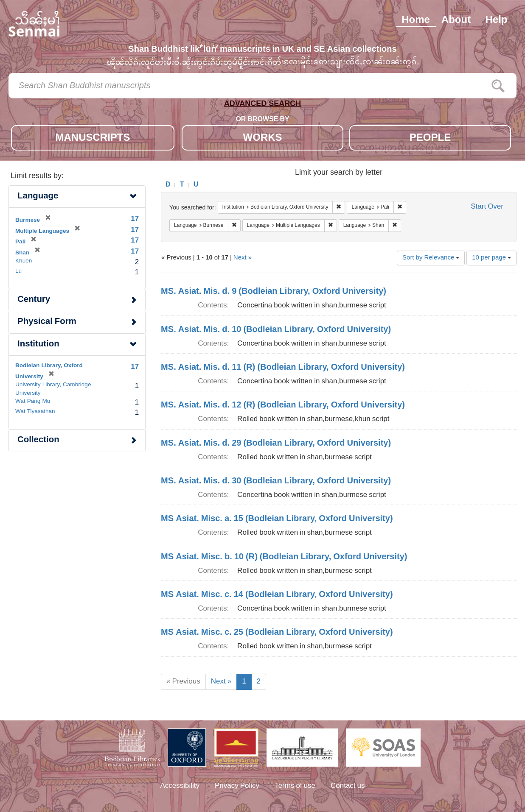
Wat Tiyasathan (35, 412)
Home (416, 20)
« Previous (183, 682)
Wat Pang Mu (33, 402)
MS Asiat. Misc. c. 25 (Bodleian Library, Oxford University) (277, 633)
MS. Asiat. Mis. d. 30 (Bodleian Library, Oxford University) (276, 481)
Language (38, 197)
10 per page (491, 258)
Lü (18, 271)
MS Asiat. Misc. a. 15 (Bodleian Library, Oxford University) (277, 519)
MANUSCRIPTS (93, 138)
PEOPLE (430, 138)
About (456, 20)
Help (496, 20)
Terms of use (295, 786)
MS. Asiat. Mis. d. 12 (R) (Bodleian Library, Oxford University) (283, 405)
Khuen (24, 261)
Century (34, 300)
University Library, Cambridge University (53, 389)
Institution (38, 345)
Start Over (487, 207)
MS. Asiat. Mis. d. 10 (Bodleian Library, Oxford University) (276, 330)
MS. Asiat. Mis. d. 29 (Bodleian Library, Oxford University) (276, 444)
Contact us (348, 786)
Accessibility (180, 786)
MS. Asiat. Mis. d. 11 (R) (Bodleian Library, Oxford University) (283, 368)
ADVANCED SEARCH (263, 105)
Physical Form (47, 322)
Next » (243, 258)
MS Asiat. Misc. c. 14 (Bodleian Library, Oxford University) (277, 595)
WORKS (263, 138)
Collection (38, 440)
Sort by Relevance (431, 258)
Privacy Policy (237, 786)
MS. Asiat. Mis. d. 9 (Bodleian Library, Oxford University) (274, 292)
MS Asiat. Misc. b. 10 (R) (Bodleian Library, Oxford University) (284, 557)
